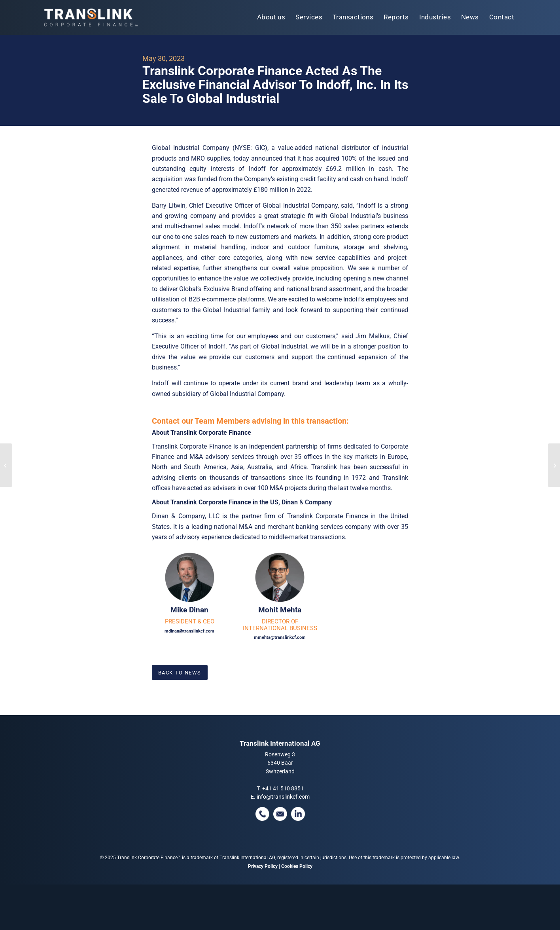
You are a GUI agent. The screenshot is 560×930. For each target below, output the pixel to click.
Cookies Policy (297, 866)
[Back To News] (180, 672)
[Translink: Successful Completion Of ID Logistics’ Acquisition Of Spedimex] (554, 465)
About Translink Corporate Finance (201, 433)
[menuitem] (271, 17)
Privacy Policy (263, 866)
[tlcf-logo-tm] (90, 17)
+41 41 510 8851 (283, 788)
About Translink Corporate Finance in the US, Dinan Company (242, 502)
